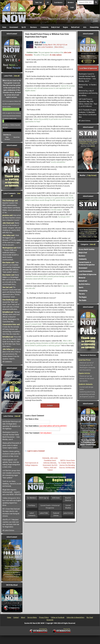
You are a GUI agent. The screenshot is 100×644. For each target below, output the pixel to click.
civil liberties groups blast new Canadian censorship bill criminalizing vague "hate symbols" (11, 474)
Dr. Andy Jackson (56, 55)
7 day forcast (92, 175)
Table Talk (38, 3)
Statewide (46, 459)
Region (65, 27)
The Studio (82, 300)
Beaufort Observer (68, 500)
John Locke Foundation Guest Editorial (51, 462)
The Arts (82, 294)
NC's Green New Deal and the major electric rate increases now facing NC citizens (11, 512)
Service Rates (32, 617)
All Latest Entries (8, 530)
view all (17, 76)
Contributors (58, 3)
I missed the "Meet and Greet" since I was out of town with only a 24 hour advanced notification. (11, 304)
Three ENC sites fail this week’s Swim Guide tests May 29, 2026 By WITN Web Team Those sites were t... (12, 342)
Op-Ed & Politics (84, 284)
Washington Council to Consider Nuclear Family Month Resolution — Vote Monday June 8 (11, 436)
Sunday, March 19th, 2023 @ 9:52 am (55, 45)
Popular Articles (84, 373)
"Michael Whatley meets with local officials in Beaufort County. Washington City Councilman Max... (11, 317)
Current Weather (68, 508)
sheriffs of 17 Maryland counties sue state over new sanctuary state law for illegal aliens (11, 523)
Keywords (50, 620)
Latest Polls (44, 514)
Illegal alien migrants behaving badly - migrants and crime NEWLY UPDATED (12, 492)
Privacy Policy (44, 617)
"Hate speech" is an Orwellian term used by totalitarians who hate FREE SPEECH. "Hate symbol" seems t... (11, 267)
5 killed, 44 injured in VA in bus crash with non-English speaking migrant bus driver (12, 502)
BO (48, 3)
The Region (83, 297)
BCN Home (56, 499)
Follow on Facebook (58, 617)
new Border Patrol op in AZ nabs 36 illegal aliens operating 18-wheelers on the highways (12, 425)
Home (4, 27)
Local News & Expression (87, 274)
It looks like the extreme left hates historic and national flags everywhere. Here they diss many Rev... (11, 329)
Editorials (53, 464)
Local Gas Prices (85, 360)
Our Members (32, 499)
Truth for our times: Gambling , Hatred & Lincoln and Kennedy (12, 484)
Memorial (82, 278)
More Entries (59, 47)
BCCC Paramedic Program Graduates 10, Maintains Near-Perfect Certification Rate (88, 113)
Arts (85, 27)
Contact (16, 617)
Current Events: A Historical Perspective (50, 508)
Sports (81, 287)
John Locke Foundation (45, 47)
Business (34, 27)
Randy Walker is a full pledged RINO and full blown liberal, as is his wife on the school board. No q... (11, 280)
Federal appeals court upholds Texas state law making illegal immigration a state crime (11, 463)
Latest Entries (68, 514)
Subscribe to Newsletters (75, 617)
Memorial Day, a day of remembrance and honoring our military (88, 93)
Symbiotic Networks (86, 384)
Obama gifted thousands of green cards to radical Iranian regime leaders (12, 445)
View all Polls (17, 137)
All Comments (7, 362)
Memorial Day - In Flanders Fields (88, 86)
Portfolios (32, 507)
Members (71, 3)
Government (14, 27)
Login (72, 7)
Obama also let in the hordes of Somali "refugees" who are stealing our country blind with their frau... (12, 228)
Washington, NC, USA (88, 185)
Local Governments (85, 271)
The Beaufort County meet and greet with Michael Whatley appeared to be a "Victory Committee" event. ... (12, 292)
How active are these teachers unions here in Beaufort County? (12, 218)
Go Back (50, 406)
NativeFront (75, 27)
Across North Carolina (86, 249)
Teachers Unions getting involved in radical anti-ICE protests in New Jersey (11, 454)
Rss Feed (90, 617)
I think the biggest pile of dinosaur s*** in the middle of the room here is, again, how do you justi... (12, 240)
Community (45, 27)
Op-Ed (24, 27)
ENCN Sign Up (44, 499)
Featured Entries (56, 515)
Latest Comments (32, 515)
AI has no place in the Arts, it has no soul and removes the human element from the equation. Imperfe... (12, 354)
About (23, 617)
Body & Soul (55, 27)
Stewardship (94, 27)
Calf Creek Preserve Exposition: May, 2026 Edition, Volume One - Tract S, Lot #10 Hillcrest (88, 103)
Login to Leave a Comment (36, 452)
